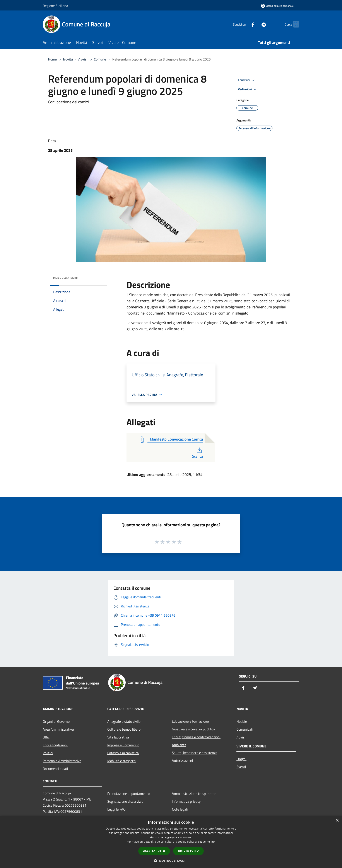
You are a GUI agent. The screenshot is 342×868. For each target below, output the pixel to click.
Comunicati (245, 729)
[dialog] (171, 842)
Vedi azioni (248, 89)
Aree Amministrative (58, 729)
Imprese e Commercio (123, 745)
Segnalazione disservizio (125, 801)
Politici (48, 753)
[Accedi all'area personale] (277, 6)
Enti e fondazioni (55, 745)
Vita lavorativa (118, 737)
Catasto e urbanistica (123, 753)
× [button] (337, 820)
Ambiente (179, 745)
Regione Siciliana (55, 6)
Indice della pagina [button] (66, 278)
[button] (171, 861)
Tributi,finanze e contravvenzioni (196, 737)
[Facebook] (244, 24)
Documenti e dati (55, 769)
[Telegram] (255, 24)
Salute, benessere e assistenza (195, 753)
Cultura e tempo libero (124, 729)
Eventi (241, 767)
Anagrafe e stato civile (124, 721)
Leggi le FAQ (116, 809)
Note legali (180, 809)
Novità (68, 59)
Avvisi (83, 59)
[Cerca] (294, 24)
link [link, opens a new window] (213, 842)
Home (52, 59)
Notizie (242, 721)
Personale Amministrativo (62, 761)
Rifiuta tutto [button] (189, 851)
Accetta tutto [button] (154, 851)
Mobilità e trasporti (121, 761)
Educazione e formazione (190, 721)
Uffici (47, 737)
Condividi (247, 80)
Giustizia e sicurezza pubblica (193, 729)
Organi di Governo (56, 721)
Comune (100, 59)
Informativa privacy (186, 801)
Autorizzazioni (182, 761)
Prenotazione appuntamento (128, 794)
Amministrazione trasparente (194, 794)
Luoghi (241, 759)
